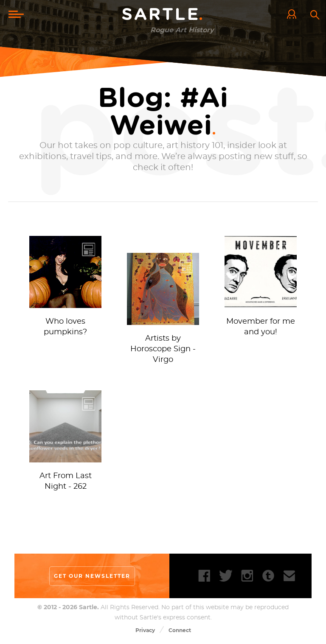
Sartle (163, 15)
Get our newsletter (92, 576)
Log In (294, 15)
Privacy (145, 630)
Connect (180, 630)
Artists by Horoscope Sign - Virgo (163, 349)
